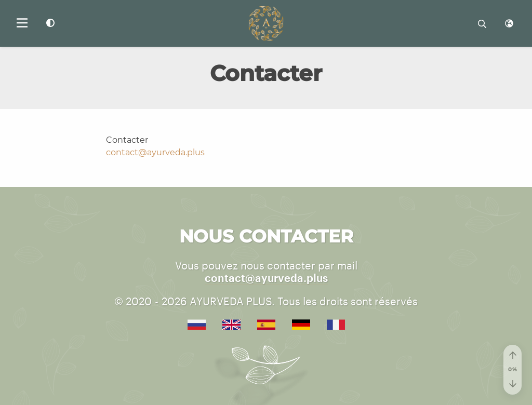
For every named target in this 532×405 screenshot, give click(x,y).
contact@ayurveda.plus (155, 152)
